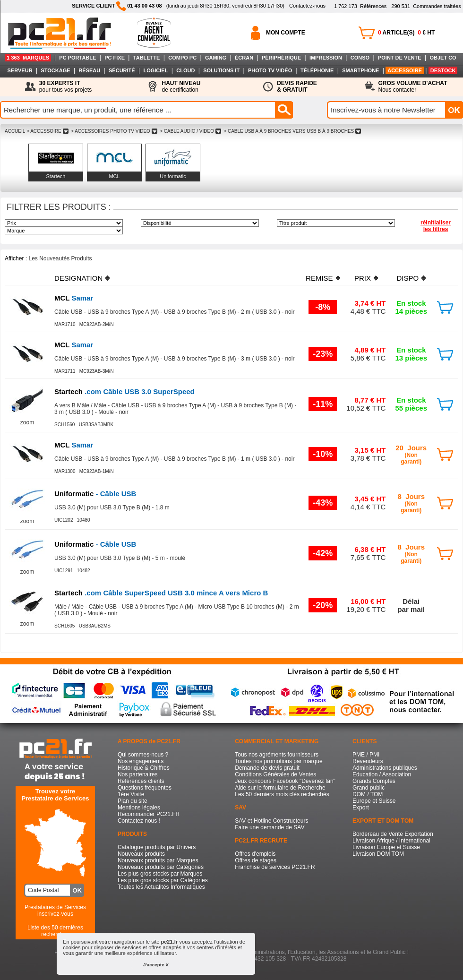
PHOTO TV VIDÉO (270, 70)
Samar (74, 298)
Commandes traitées (426, 6)
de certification (181, 86)
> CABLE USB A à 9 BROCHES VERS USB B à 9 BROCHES (292, 131)
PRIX (363, 278)
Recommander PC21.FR (149, 814)
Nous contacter (413, 86)
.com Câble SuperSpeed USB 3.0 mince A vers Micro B (161, 593)
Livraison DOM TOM (378, 854)
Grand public (369, 788)
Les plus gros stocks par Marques (160, 874)
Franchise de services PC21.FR (275, 867)
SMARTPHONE (360, 70)
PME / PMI (366, 755)
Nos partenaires (138, 774)
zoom (27, 422)
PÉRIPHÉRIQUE (281, 58)
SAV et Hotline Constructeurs (271, 821)
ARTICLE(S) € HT (406, 33)
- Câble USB (95, 494)
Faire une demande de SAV (270, 827)
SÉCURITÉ (122, 70)
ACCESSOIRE (405, 70)
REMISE (319, 278)
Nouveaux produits (141, 854)
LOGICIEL (155, 70)
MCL (114, 176)
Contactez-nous (307, 6)
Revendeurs (368, 761)
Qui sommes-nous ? (143, 755)
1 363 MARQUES (28, 58)
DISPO (407, 278)
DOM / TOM (368, 794)
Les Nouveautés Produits (60, 258)
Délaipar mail (411, 605)
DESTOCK (443, 70)
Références (360, 6)
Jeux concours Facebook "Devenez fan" (285, 781)
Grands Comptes (374, 781)
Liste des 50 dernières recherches (55, 931)
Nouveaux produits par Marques (158, 860)
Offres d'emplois (255, 854)
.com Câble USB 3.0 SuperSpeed (124, 391)
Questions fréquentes (145, 788)
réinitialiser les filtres (436, 226)
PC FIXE (115, 58)
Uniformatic (173, 176)
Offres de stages (256, 860)
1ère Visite (131, 794)
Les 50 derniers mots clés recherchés (282, 794)
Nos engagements (141, 761)
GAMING (216, 58)
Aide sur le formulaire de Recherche (280, 788)
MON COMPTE (286, 33)
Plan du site (133, 801)
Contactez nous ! (139, 821)
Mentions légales (139, 808)
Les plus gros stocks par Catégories (163, 880)
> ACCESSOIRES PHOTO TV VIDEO (114, 131)
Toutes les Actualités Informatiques (161, 887)
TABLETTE (147, 58)
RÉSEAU (89, 70)
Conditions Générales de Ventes (275, 774)
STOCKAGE (55, 70)
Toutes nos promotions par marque (279, 761)
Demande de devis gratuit (267, 768)
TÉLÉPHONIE (317, 70)
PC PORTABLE (77, 58)
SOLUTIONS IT (221, 70)
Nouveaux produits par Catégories (161, 867)
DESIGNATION (78, 278)
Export (361, 808)
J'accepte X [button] (156, 965)
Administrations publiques (385, 768)
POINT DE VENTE (400, 58)
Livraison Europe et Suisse (386, 847)
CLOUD (185, 70)
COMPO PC (182, 58)
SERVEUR (20, 70)
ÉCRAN (244, 58)
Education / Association (382, 774)
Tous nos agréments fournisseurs (277, 755)
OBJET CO (443, 58)
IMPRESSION (326, 58)
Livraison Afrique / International (391, 841)
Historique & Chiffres (144, 768)
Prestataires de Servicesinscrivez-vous (55, 911)
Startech (56, 176)
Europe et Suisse (374, 801)
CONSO (360, 58)
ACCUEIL (15, 131)
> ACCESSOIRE (47, 131)
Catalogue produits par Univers (157, 847)
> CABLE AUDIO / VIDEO (190, 131)
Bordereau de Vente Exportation (393, 834)
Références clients (141, 781)
